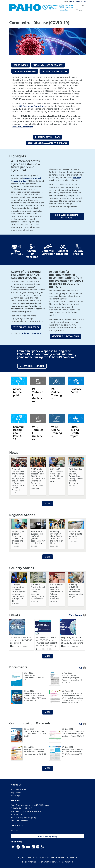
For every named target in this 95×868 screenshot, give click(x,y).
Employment (16, 792)
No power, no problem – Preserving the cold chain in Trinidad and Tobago (18, 537)
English (67, 1)
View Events (76, 614)
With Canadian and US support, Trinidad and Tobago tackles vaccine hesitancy (76, 475)
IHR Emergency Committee (32, 106)
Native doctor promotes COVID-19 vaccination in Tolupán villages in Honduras (56, 591)
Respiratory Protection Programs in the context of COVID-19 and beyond (72, 639)
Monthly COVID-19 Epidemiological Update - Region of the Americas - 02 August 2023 (72, 678)
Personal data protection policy (23, 817)
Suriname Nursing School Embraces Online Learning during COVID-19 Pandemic (38, 591)
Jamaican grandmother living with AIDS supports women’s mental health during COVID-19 (18, 592)
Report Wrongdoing (48, 836)
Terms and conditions (20, 820)
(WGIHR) (77, 177)
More (48, 503)
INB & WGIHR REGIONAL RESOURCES (67, 216)
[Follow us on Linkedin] (33, 847)
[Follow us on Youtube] (28, 847)
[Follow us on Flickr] (38, 847)
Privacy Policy (16, 814)
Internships (15, 795)
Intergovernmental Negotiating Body (26, 179)
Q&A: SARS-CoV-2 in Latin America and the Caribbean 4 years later (56, 473)
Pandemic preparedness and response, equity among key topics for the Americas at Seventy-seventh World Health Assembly (18, 479)
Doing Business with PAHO (22, 808)
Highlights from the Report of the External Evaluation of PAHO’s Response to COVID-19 (73, 752)
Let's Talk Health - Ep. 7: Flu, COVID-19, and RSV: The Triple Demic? (35, 733)
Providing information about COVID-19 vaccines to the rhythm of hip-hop (57, 537)
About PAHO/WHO (18, 789)
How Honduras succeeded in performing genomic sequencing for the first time (38, 537)
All (80, 667)
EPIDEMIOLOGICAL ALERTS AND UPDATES (47, 142)
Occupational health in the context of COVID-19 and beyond (21, 639)
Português (82, 1)
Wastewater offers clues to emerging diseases (76, 534)
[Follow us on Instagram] (23, 847)
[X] (13, 847)
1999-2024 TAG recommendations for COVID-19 (35, 677)
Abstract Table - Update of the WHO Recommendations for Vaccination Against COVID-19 (73, 733)
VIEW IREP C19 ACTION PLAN (65, 336)
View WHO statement (23, 126)
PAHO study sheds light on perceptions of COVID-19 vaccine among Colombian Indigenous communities (38, 476)
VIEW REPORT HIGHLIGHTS (26, 327)
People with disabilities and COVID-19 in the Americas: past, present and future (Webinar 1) (46, 641)
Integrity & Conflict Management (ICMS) (27, 811)
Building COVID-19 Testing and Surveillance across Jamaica (76, 589)
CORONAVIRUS (21, 65)
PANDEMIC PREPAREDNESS (54, 71)
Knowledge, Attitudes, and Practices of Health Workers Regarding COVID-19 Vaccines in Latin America (35, 696)
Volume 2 (37, 333)
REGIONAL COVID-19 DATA (47, 136)
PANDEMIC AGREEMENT (25, 71)
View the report (32, 365)
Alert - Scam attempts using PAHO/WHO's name (30, 804)
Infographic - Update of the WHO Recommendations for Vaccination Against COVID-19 (35, 751)
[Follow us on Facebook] (18, 847)
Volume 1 (26, 333)
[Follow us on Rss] (43, 847)
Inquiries (14, 829)
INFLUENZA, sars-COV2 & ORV (48, 65)
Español (73, 1)
